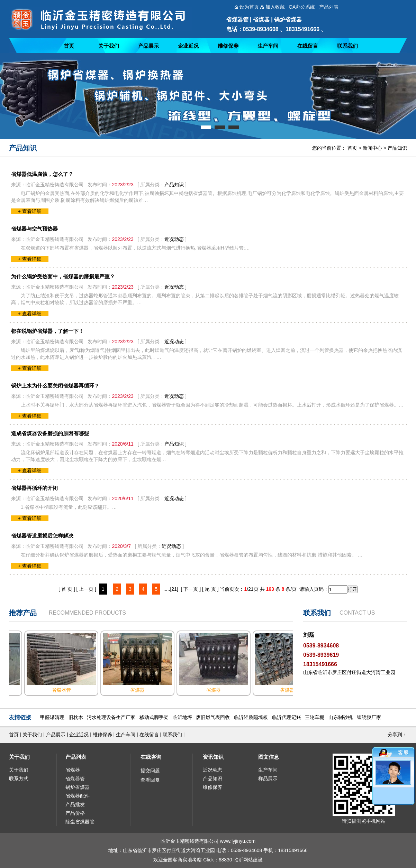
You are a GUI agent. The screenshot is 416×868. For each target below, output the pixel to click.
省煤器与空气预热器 (34, 229)
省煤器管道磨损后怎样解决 (42, 536)
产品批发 (75, 804)
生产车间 (268, 46)
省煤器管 (75, 778)
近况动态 (174, 239)
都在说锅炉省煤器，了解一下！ (47, 331)
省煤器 (73, 770)
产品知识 (397, 148)
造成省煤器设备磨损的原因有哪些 (50, 433)
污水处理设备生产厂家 (111, 717)
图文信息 (269, 757)
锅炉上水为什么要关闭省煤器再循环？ (55, 386)
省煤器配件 (78, 796)
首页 (69, 46)
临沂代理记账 (287, 717)
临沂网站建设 (248, 860)
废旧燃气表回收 (213, 717)
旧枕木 (76, 717)
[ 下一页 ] (191, 589)
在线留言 (308, 46)
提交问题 (150, 771)
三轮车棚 (315, 717)
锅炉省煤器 (78, 787)
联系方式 (19, 778)
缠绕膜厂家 (369, 717)
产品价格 (75, 813)
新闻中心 (372, 148)
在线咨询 (151, 757)
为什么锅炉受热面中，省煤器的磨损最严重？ (63, 276)
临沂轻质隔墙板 (251, 717)
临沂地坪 (182, 717)
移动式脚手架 (154, 717)
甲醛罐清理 (52, 717)
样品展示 (268, 778)
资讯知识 (213, 757)
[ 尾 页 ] (210, 589)
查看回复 (150, 780)
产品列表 (76, 757)
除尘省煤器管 (80, 822)
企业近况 (188, 46)
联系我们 (347, 46)
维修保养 (228, 46)
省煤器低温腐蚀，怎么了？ (42, 174)
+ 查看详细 (30, 211)
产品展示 (148, 46)
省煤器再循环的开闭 (34, 488)
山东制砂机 (341, 717)
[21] (174, 589)
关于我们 (109, 46)
